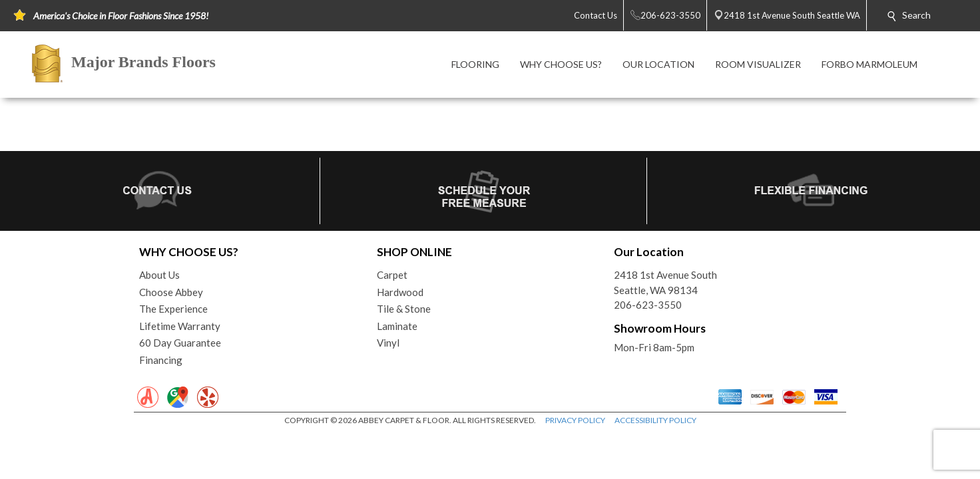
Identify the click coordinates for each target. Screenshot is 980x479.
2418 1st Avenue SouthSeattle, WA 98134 (665, 282)
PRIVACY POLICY (575, 420)
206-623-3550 (648, 305)
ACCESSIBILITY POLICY (655, 420)
